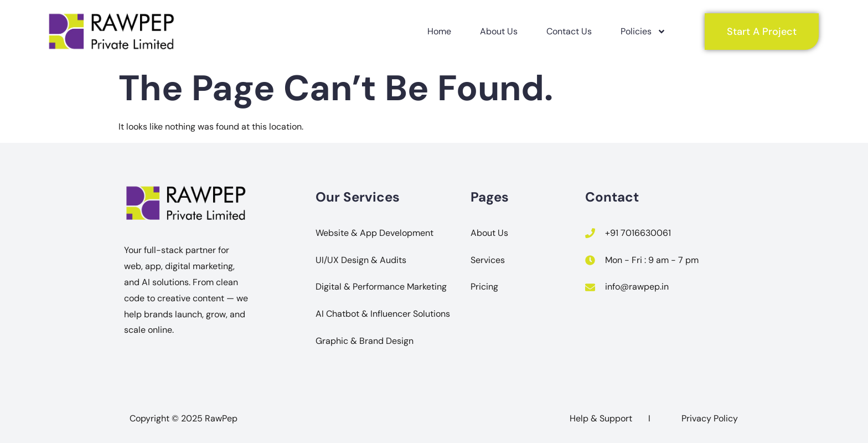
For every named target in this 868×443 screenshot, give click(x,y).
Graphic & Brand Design (365, 341)
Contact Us (569, 31)
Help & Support (601, 418)
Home (439, 31)
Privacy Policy (710, 418)
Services (488, 260)
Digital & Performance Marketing (381, 287)
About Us (499, 31)
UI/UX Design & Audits (361, 260)
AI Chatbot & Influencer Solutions (383, 314)
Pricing (484, 287)
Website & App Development (374, 233)
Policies (643, 32)
